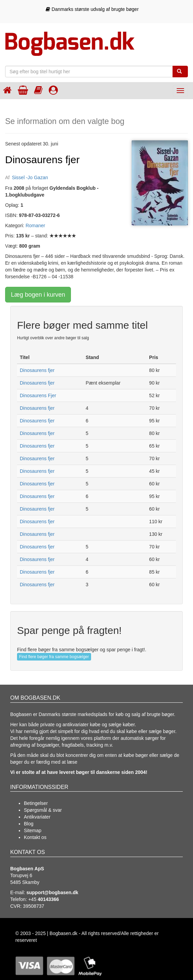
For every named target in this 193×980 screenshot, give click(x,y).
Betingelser (36, 803)
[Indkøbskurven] (23, 90)
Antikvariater (37, 817)
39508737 (33, 906)
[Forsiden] (7, 90)
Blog (29, 824)
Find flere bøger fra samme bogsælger (54, 657)
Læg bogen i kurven (38, 295)
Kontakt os (35, 837)
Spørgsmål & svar (43, 810)
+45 (44, 899)
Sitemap (33, 830)
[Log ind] (53, 90)
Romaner (35, 225)
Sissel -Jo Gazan (30, 177)
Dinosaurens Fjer (38, 395)
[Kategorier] (38, 90)
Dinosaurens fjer (37, 370)
